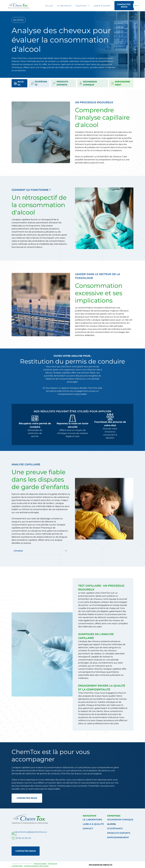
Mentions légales (40, 863)
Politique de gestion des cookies (36, 866)
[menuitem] (49, 6)
